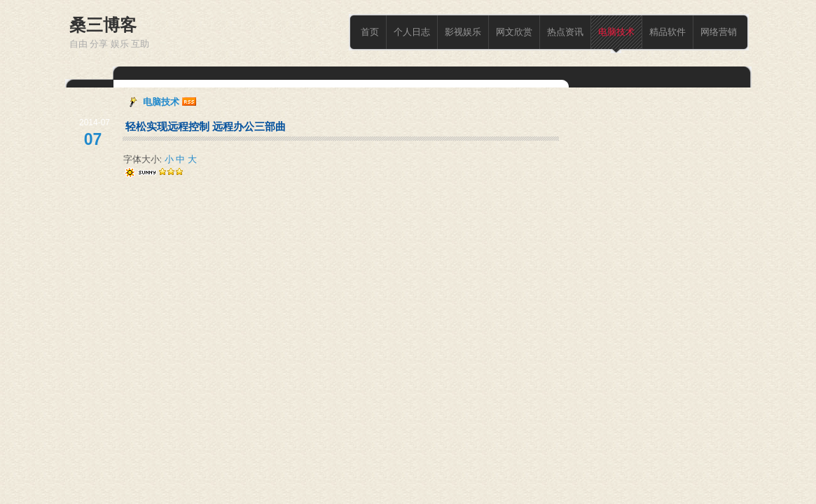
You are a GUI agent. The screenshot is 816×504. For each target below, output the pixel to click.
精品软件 (668, 32)
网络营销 (719, 32)
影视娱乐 (463, 32)
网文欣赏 (514, 32)
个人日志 (412, 32)
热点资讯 (565, 32)
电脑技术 (616, 32)
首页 (370, 32)
